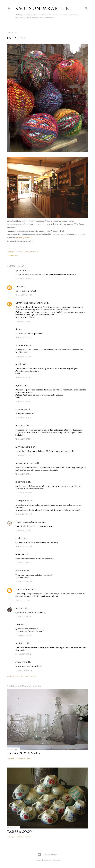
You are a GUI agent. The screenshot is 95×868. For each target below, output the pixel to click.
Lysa (18, 624)
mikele (19, 364)
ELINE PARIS (22, 589)
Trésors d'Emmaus (24, 753)
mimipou (20, 426)
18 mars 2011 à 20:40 (24, 493)
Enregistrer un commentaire (22, 677)
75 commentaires (23, 758)
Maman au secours (25, 463)
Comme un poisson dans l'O (29, 303)
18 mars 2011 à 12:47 (23, 401)
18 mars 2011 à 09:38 (24, 321)
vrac (16, 256)
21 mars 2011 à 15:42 (23, 654)
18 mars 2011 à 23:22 (24, 546)
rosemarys (21, 409)
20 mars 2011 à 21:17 (23, 600)
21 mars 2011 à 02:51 (23, 616)
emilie (18, 538)
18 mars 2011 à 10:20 (24, 337)
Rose (18, 329)
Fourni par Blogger (47, 855)
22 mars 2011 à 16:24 (24, 670)
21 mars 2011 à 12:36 (23, 635)
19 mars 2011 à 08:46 (24, 581)
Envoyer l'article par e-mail (27, 252)
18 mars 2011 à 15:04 (24, 474)
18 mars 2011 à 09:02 (24, 279)
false (18, 287)
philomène (21, 571)
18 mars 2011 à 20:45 (24, 514)
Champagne (22, 501)
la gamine (20, 482)
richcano (56, 860)
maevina (20, 554)
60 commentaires (24, 837)
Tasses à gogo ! (20, 832)
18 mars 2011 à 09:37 (24, 295)
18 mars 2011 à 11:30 (23, 378)
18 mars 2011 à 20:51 (23, 530)
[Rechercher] (86, 8)
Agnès (19, 386)
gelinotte (20, 270)
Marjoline (20, 643)
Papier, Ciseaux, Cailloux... (28, 522)
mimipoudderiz (23, 447)
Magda (19, 608)
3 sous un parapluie (42, 8)
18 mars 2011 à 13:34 (23, 439)
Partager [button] (11, 252)
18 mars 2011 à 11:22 (23, 356)
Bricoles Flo (21, 345)
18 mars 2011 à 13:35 (23, 455)
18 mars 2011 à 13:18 (23, 418)
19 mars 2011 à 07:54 (24, 563)
